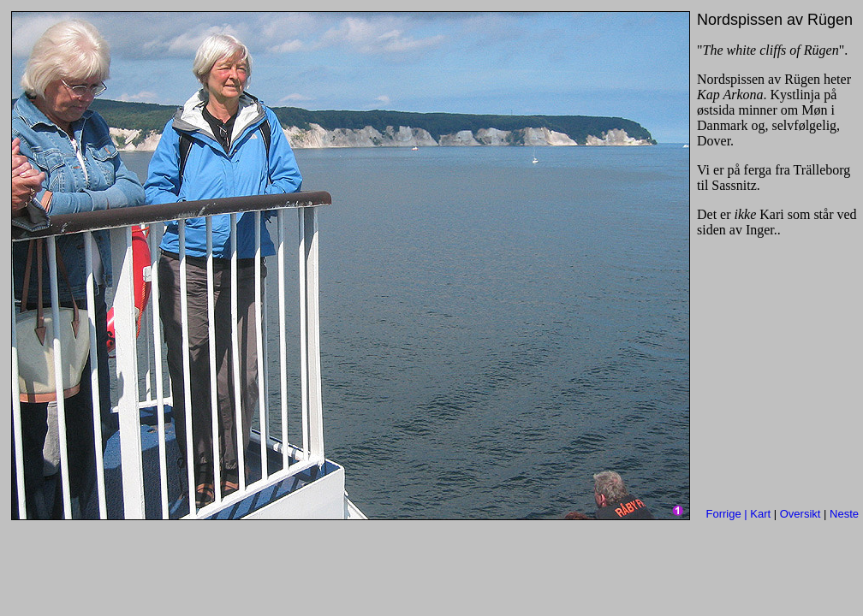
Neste (844, 514)
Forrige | (729, 514)
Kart (760, 514)
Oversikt (801, 514)
